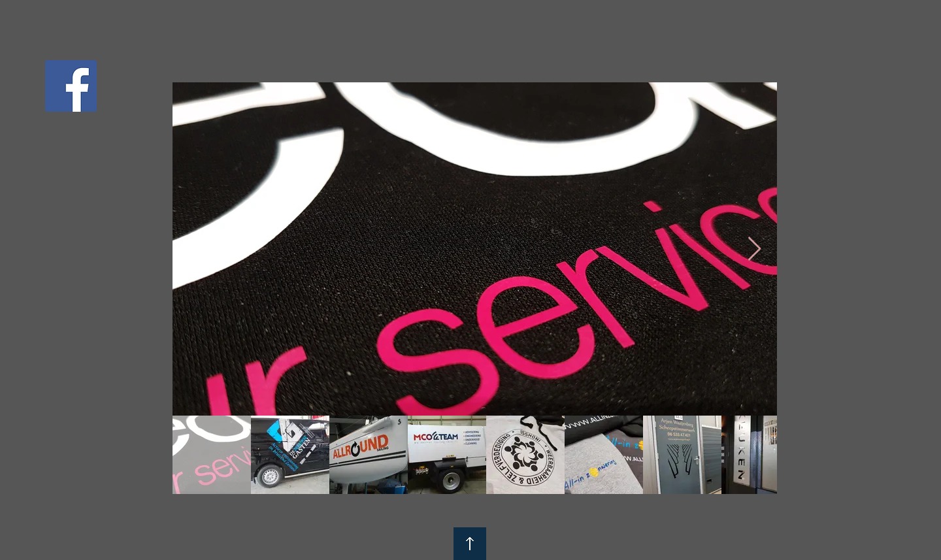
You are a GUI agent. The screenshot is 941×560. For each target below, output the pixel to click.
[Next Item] (754, 249)
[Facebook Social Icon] (71, 86)
